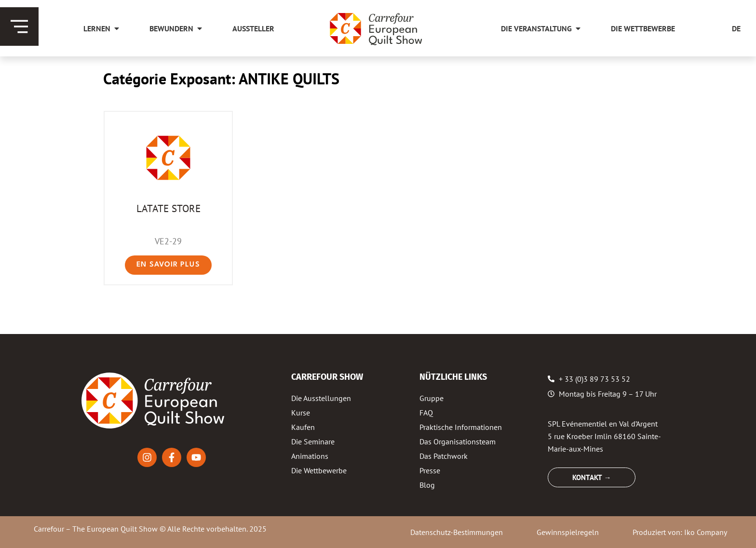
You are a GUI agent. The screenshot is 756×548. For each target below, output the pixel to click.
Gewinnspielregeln (568, 532)
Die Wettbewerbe (319, 470)
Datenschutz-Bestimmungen (457, 532)
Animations (310, 456)
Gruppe (432, 398)
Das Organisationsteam (458, 441)
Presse (430, 470)
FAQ (426, 413)
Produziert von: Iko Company (680, 532)
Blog (427, 485)
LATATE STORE (169, 208)
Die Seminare (313, 441)
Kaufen (303, 427)
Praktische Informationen (461, 427)
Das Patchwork (444, 456)
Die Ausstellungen (321, 398)
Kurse (301, 413)
